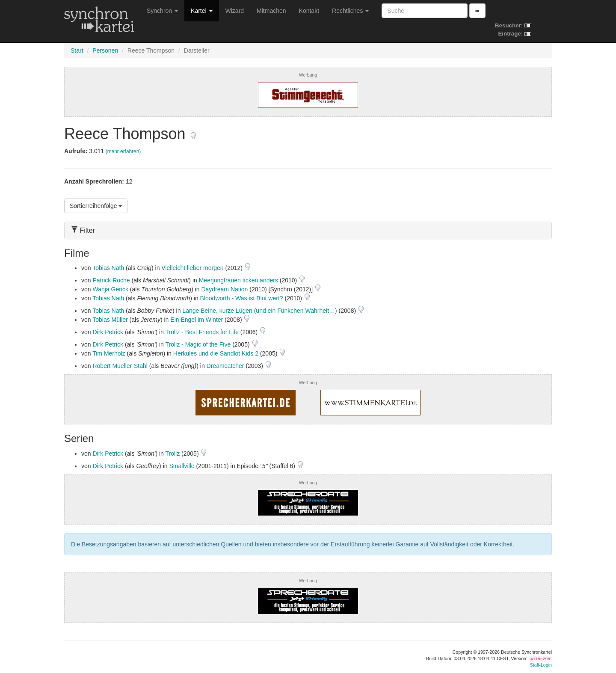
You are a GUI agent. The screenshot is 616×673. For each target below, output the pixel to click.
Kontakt (309, 11)
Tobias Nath (108, 268)
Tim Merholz (109, 353)
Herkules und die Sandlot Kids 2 (216, 353)
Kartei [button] (201, 11)
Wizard (235, 11)
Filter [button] (83, 230)
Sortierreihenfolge (96, 206)
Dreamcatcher (225, 366)
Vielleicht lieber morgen (192, 268)
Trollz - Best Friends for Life (202, 332)
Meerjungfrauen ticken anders (238, 280)
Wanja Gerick (110, 289)
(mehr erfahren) (123, 151)
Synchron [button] (162, 11)
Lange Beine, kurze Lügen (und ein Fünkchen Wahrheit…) (259, 311)
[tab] (308, 230)
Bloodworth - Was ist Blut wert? (242, 298)
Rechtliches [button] (350, 11)
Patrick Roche (111, 280)
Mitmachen (271, 11)
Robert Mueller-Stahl (120, 366)
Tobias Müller (110, 320)
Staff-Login (541, 665)
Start (77, 50)
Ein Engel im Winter (197, 320)
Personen (105, 50)
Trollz (173, 454)
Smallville (182, 466)
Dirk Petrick (108, 332)
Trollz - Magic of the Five (198, 344)
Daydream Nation (224, 289)
